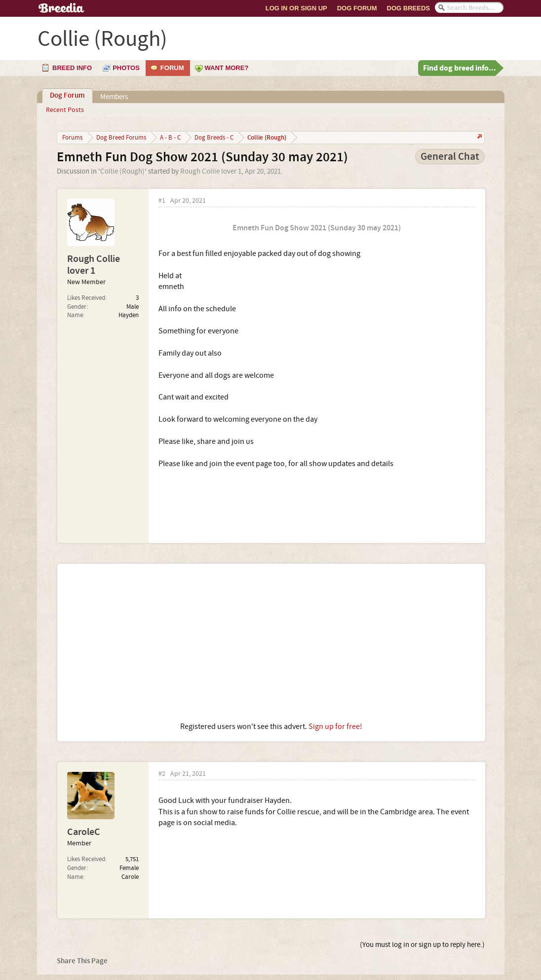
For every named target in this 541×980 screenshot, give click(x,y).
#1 (162, 201)
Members (114, 97)
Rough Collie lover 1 (211, 171)
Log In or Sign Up (296, 8)
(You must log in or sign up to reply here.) (422, 945)
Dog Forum (357, 8)
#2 (162, 774)
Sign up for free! (335, 726)
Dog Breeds (408, 8)
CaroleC (84, 832)
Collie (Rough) (122, 171)
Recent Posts (65, 110)
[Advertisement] (271, 643)
